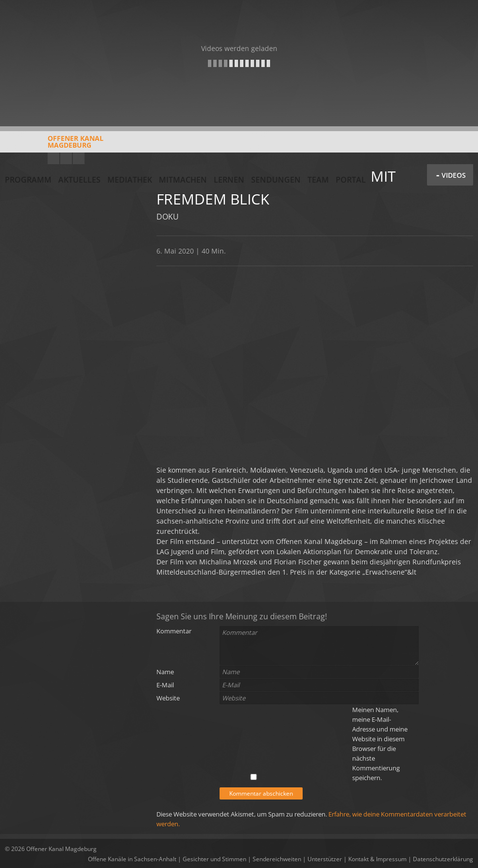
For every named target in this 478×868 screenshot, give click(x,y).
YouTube (53, 158)
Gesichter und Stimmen (214, 859)
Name (165, 672)
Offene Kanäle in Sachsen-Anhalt (132, 859)
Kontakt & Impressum (377, 859)
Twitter (79, 158)
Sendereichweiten (277, 859)
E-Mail (165, 685)
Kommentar (174, 631)
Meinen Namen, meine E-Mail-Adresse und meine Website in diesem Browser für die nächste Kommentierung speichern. (380, 744)
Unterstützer (325, 859)
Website (168, 698)
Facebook (66, 158)
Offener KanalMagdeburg (54, 145)
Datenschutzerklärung (443, 859)
